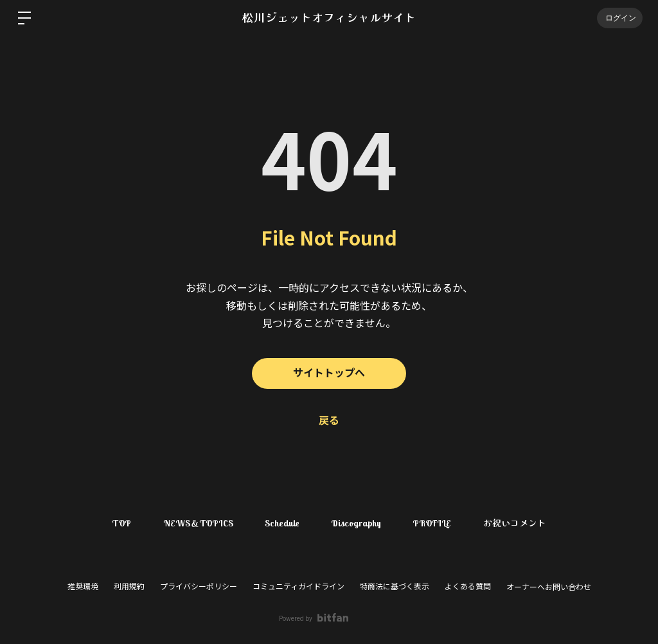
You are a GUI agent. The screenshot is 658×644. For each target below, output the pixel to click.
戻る (329, 421)
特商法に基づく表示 (395, 587)
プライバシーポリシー (199, 587)
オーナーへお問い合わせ (549, 587)
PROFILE (433, 523)
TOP (121, 523)
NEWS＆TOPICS (198, 523)
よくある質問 (468, 587)
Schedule (282, 523)
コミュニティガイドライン (298, 587)
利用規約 (129, 587)
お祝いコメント (516, 523)
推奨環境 (83, 587)
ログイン (619, 18)
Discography (357, 523)
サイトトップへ (329, 373)
